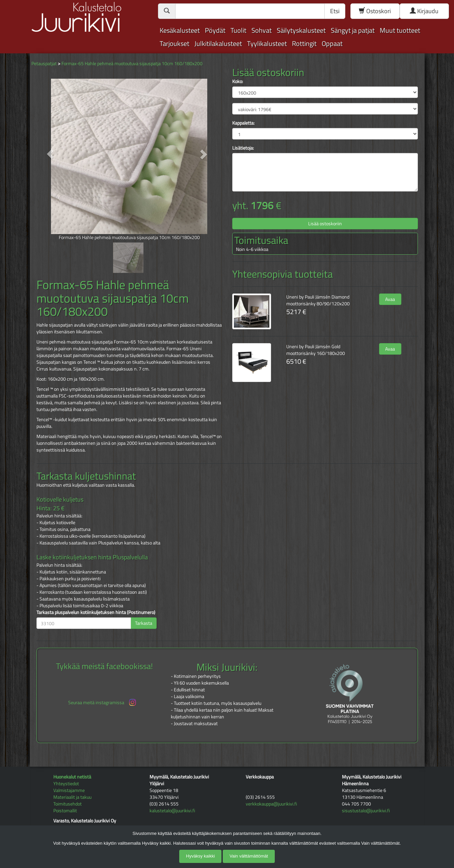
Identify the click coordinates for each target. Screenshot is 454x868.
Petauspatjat (44, 63)
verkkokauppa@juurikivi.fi (271, 804)
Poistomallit (65, 810)
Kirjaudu (424, 11)
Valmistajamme (69, 790)
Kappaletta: (243, 123)
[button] (50, 154)
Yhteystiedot (66, 783)
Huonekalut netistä (72, 777)
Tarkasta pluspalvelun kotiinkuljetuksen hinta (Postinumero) (96, 612)
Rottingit (304, 43)
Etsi (335, 11)
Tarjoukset (175, 43)
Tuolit (238, 30)
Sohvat (262, 30)
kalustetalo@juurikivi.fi (172, 810)
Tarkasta (144, 623)
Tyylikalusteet (267, 43)
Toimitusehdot (68, 804)
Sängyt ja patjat (353, 30)
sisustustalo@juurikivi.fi (366, 810)
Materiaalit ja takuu (72, 797)
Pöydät (215, 30)
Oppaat (332, 43)
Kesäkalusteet (180, 30)
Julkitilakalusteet (218, 43)
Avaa (390, 299)
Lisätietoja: (243, 148)
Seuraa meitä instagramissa (103, 702)
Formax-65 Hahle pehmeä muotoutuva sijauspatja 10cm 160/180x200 (132, 63)
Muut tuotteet (400, 30)
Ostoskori (375, 11)
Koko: (238, 81)
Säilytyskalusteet (301, 30)
